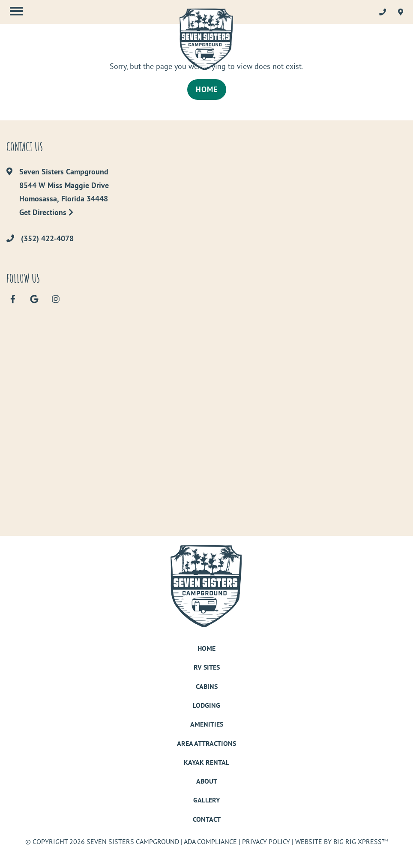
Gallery (206, 800)
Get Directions (46, 212)
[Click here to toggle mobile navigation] (16, 11)
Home (207, 89)
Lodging (206, 705)
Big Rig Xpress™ (361, 841)
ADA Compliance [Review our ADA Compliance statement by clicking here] (210, 841)
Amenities (207, 724)
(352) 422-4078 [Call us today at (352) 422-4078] (47, 239)
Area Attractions (206, 744)
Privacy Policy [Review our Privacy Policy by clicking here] (266, 841)
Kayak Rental (206, 762)
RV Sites (207, 667)
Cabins (207, 687)
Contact (207, 819)
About (207, 781)
